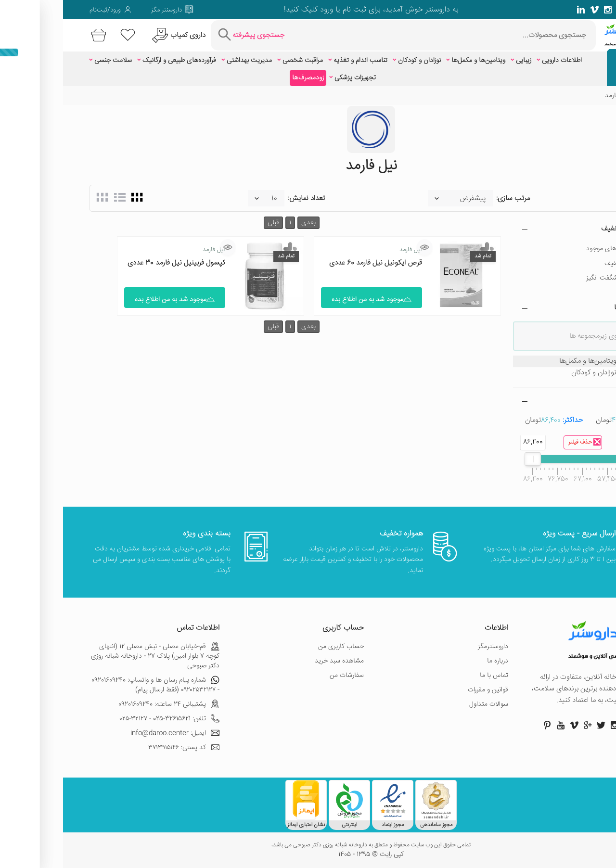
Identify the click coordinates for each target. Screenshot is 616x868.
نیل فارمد (348, 250)
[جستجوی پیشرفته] (187, 35)
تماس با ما (431, 676)
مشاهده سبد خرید (276, 661)
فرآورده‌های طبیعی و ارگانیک (116, 61)
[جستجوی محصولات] (379, 35)
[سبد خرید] (34, 35)
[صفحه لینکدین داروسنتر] (518, 10)
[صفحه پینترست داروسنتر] (484, 725)
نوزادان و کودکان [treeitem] (543, 373)
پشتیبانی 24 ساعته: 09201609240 (106, 704)
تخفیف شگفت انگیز (549, 278)
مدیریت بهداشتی (186, 61)
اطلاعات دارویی (499, 61)
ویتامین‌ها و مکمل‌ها (415, 61)
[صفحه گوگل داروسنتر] (558, 10)
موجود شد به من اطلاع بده (308, 300)
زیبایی (461, 61)
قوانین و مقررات (425, 690)
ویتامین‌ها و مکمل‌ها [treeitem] (537, 361)
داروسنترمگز (430, 647)
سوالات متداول (426, 704)
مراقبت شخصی (240, 61)
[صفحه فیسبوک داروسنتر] (585, 10)
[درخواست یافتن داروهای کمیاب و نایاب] (114, 35)
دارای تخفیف (558, 264)
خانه (584, 96)
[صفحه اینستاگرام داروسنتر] (552, 725)
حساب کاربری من (278, 647)
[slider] (570, 459)
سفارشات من (284, 676)
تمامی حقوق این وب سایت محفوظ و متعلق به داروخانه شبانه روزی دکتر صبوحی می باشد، (308, 845)
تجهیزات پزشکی (292, 78)
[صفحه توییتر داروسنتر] (572, 10)
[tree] (520, 367)
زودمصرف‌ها (245, 78)
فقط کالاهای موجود (549, 249)
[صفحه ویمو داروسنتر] (531, 10)
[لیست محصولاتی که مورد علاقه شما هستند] (65, 35)
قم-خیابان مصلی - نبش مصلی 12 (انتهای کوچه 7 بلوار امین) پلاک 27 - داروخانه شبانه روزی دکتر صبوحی (92, 656)
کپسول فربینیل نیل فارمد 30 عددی (113, 263)
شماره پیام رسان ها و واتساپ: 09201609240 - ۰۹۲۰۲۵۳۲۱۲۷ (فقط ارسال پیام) (92, 685)
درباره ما (435, 661)
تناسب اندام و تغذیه (297, 61)
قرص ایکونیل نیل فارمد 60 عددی (313, 263)
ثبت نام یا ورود (279, 10)
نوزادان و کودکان (356, 61)
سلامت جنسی (50, 61)
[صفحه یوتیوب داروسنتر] (498, 725)
